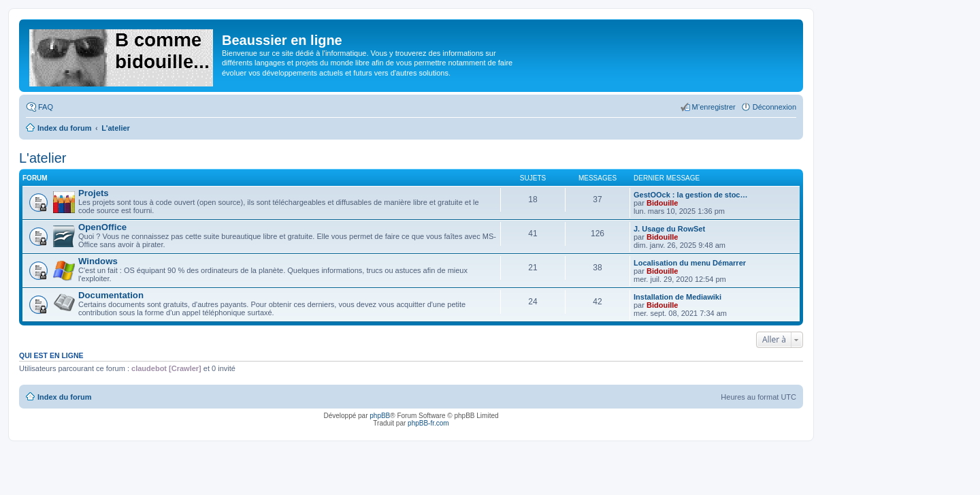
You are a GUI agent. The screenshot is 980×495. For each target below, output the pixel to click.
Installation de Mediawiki (677, 297)
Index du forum (64, 397)
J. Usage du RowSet (669, 229)
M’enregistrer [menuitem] (714, 107)
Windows (98, 261)
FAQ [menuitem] (46, 107)
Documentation (111, 295)
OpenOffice (102, 227)
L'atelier (43, 158)
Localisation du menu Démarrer (690, 263)
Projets (94, 193)
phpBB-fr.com (428, 423)
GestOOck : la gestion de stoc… (691, 195)
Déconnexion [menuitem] (774, 107)
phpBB (380, 416)
